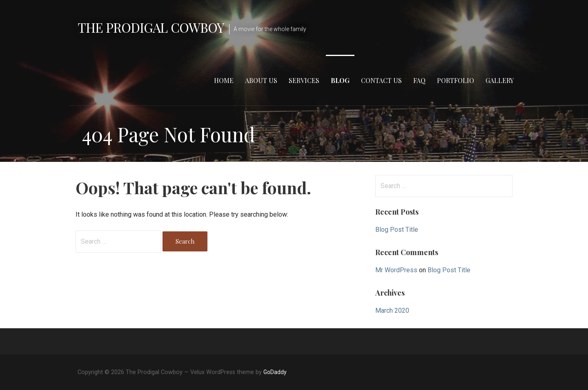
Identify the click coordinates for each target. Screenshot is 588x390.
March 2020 (392, 310)
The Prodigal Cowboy (151, 27)
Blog (340, 80)
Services (304, 80)
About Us (261, 80)
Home (224, 80)
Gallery (500, 80)
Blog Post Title (397, 230)
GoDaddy (275, 372)
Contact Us (381, 80)
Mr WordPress (396, 270)
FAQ (419, 80)
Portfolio (455, 80)
